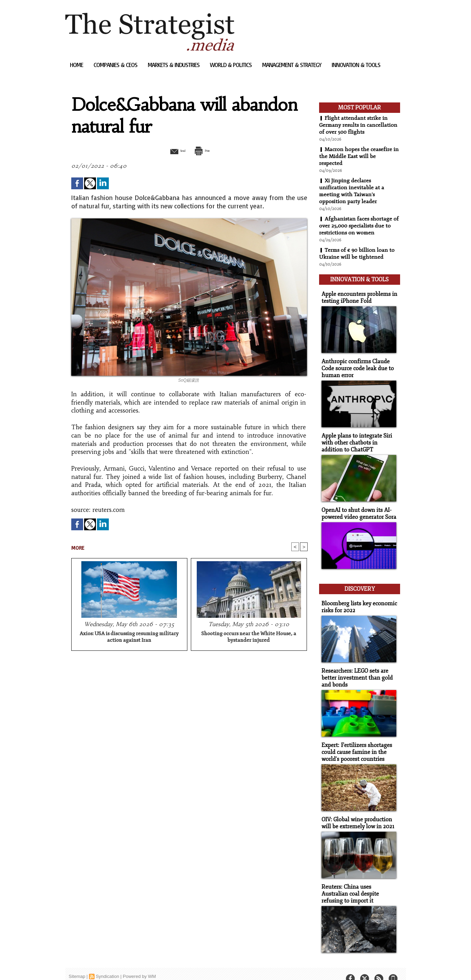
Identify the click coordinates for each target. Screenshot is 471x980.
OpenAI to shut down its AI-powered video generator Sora (357, 508)
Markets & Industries (174, 65)
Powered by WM (139, 964)
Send (172, 150)
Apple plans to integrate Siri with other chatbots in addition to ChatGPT (358, 438)
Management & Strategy (292, 65)
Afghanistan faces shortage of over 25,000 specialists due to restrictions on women (359, 226)
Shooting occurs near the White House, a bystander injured (249, 638)
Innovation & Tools (356, 65)
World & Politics (232, 65)
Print (207, 150)
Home (77, 65)
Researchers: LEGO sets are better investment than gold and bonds (355, 669)
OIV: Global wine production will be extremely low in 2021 (356, 812)
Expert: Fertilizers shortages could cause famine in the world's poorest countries (355, 742)
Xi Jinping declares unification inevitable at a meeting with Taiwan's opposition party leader (352, 191)
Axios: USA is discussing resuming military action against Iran (129, 638)
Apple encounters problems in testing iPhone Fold (357, 295)
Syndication (107, 964)
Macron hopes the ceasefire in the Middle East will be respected (359, 156)
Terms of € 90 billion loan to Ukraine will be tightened (358, 254)
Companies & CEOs (116, 65)
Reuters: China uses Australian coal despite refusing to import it (358, 882)
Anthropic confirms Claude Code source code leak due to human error (355, 365)
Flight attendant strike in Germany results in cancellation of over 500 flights (359, 125)
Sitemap (77, 964)
